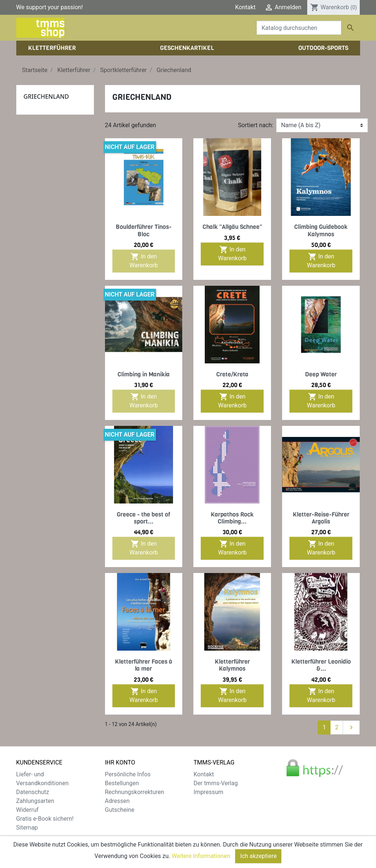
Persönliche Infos (128, 774)
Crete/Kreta (232, 374)
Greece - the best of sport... (143, 518)
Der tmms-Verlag (216, 783)
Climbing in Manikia (144, 374)
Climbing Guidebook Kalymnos (321, 230)
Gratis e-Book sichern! (45, 819)
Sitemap (27, 828)
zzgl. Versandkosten (163, 845)
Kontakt (245, 7)
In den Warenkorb (144, 260)
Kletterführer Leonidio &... (321, 665)
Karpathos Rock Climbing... (232, 518)
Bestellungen (122, 783)
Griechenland (46, 96)
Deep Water (321, 374)
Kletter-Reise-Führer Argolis (321, 518)
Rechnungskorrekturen (135, 792)
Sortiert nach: (256, 125)
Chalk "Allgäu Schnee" (232, 227)
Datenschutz (33, 792)
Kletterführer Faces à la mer (144, 665)
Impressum (209, 792)
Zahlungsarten (35, 801)
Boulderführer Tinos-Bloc (144, 230)
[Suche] (299, 28)
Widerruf (28, 810)
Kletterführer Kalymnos (232, 665)
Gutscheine (120, 810)
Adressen (117, 801)
